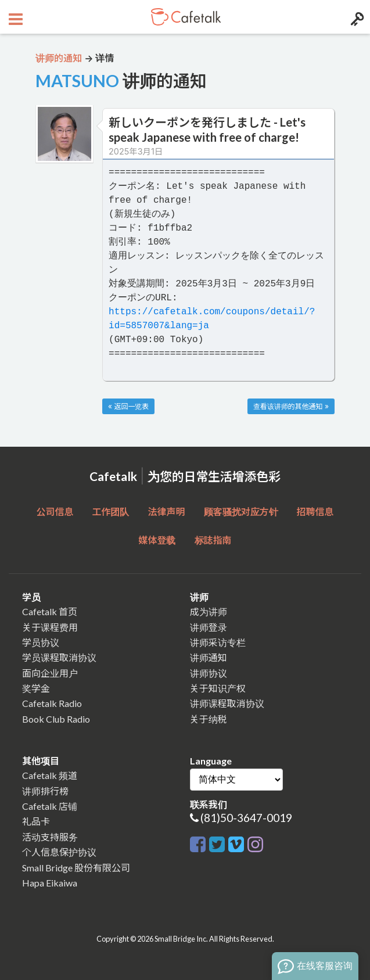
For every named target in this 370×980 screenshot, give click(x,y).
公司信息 (55, 511)
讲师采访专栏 (218, 642)
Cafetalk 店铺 (50, 806)
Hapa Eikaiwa (50, 883)
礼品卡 (36, 821)
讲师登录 (209, 627)
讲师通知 (209, 657)
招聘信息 (315, 511)
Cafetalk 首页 (50, 611)
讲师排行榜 (45, 791)
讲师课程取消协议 (227, 703)
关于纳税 (209, 719)
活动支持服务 (50, 837)
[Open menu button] (14, 17)
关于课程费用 (50, 627)
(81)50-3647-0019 (246, 818)
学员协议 (41, 642)
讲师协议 (209, 673)
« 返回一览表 (128, 406)
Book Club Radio (56, 719)
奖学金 (36, 688)
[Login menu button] (356, 17)
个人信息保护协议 (59, 852)
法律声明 (166, 511)
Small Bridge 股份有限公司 (76, 868)
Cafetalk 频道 (50, 775)
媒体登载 (157, 540)
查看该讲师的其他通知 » (291, 406)
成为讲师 (209, 611)
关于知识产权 (218, 688)
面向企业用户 (50, 673)
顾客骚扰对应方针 (241, 511)
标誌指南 (213, 540)
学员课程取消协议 (59, 657)
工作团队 (110, 511)
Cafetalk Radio (52, 703)
